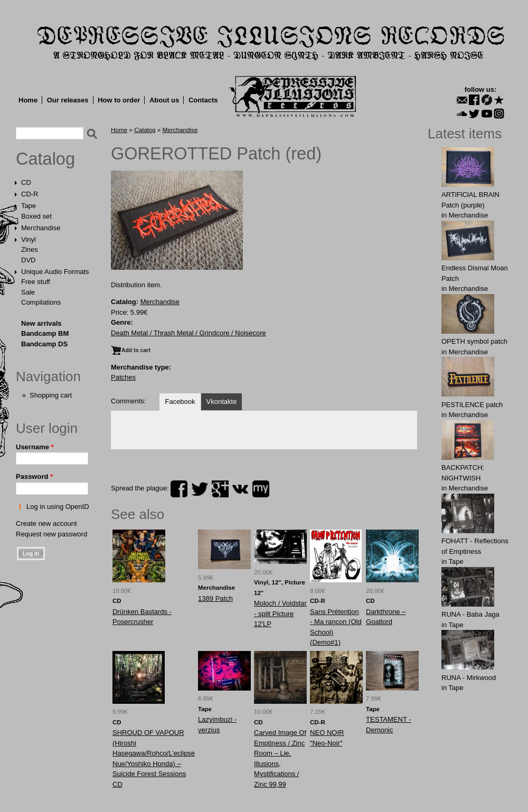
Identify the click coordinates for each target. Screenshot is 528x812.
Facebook (180, 402)
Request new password (51, 534)
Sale (28, 292)
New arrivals (41, 323)
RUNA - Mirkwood (469, 678)
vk (240, 489)
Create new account (46, 523)
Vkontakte (222, 402)
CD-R (30, 194)
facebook (179, 489)
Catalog (45, 159)
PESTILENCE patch (472, 405)
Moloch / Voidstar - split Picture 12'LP (280, 613)
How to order (119, 100)
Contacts (203, 100)
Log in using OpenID (58, 507)
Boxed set (36, 216)
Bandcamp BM (45, 333)
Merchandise (41, 228)
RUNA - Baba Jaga (470, 614)
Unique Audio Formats (55, 272)
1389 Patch (215, 598)
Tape (29, 206)
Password (34, 476)
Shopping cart (51, 395)
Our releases (68, 100)
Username (35, 447)
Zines (30, 249)
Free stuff (36, 282)
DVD (28, 260)
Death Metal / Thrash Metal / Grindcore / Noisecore (188, 333)
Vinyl (29, 239)
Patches (123, 377)
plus (220, 489)
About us (164, 100)
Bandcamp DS (44, 344)
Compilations (41, 302)
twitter (200, 489)
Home (28, 100)
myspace (261, 489)
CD (26, 182)
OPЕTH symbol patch (474, 341)
